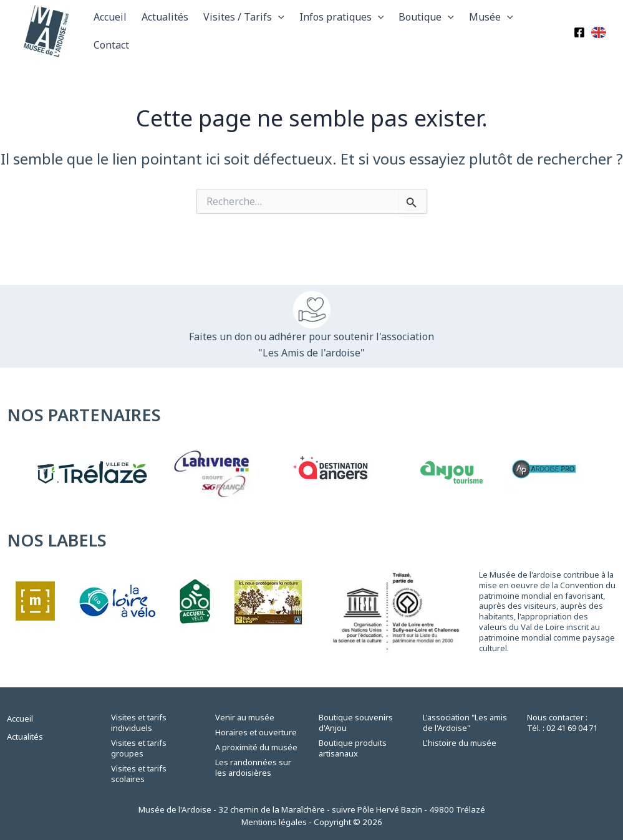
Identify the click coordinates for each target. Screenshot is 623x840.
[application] (278, 17)
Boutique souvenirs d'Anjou (356, 723)
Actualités (165, 17)
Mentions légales (274, 822)
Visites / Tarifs (244, 17)
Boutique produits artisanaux (353, 748)
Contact (111, 45)
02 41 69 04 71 (572, 728)
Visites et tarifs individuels (139, 723)
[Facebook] (579, 32)
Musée (491, 17)
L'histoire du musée (460, 743)
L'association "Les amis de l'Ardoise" (465, 723)
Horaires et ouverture (256, 732)
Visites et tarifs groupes (139, 748)
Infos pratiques (342, 17)
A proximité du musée (256, 747)
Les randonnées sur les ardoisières (253, 767)
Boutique (426, 17)
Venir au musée (245, 717)
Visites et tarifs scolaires (139, 774)
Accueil (110, 17)
